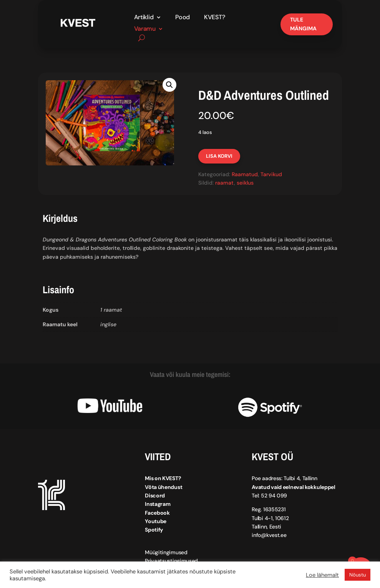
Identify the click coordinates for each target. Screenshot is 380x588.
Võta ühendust (163, 487)
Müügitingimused (166, 552)
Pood (183, 18)
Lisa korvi (219, 156)
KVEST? (214, 18)
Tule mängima (303, 24)
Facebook (157, 513)
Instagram (158, 504)
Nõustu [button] (358, 575)
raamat (225, 183)
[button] (169, 85)
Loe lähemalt (322, 575)
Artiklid (144, 18)
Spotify (154, 530)
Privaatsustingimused (171, 561)
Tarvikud (271, 174)
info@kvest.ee (269, 535)
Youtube (156, 521)
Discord (155, 496)
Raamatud (245, 174)
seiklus (245, 183)
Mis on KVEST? (163, 478)
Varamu (145, 29)
